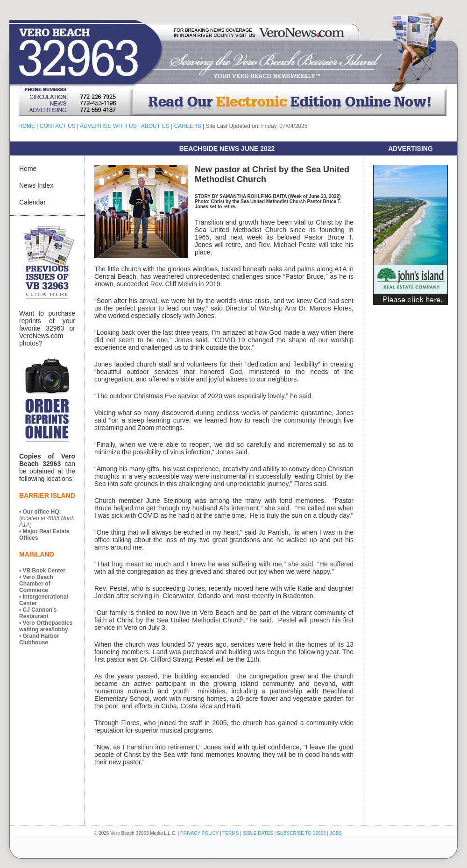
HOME (27, 126)
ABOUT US (155, 126)
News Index (36, 185)
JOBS (336, 833)
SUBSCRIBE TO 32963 (302, 833)
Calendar (32, 202)
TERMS (230, 833)
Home (28, 169)
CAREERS (188, 126)
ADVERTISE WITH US (108, 126)
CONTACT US (58, 126)
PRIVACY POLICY (199, 833)
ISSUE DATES (258, 833)
